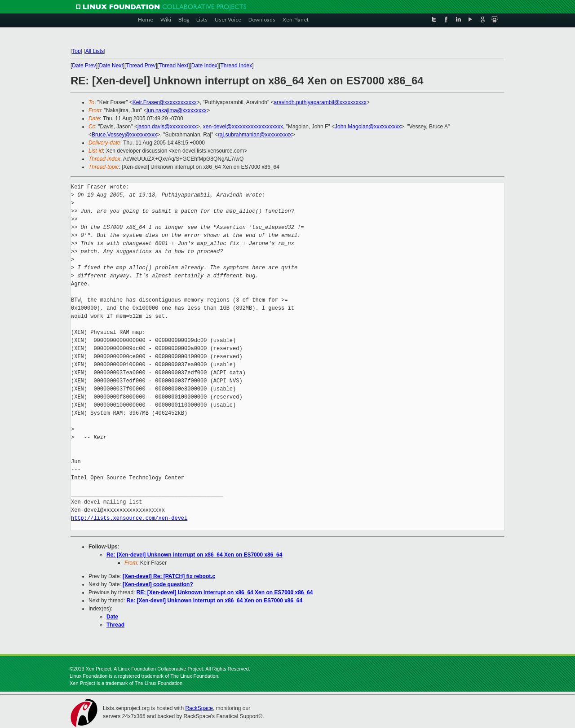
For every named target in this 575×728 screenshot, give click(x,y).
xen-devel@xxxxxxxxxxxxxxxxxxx (243, 127)
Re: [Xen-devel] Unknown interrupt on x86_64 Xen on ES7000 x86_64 (194, 555)
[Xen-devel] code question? (158, 584)
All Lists (95, 51)
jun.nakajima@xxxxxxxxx (177, 110)
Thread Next (173, 66)
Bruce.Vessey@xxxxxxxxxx (124, 135)
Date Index (204, 66)
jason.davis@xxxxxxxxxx (167, 127)
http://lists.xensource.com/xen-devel (129, 518)
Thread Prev (141, 66)
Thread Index (237, 66)
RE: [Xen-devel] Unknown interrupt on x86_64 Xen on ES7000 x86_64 (225, 592)
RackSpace (199, 708)
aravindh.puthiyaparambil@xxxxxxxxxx (320, 102)
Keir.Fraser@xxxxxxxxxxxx (165, 102)
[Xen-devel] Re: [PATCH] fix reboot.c (169, 576)
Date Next (111, 66)
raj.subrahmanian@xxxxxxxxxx (255, 135)
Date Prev (84, 66)
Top (76, 51)
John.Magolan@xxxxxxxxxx (368, 127)
